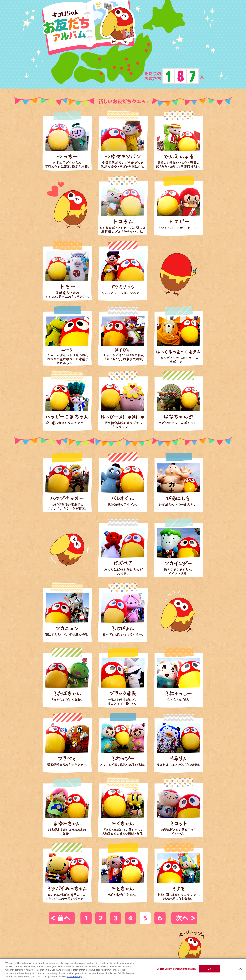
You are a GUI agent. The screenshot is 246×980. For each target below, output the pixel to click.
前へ (64, 918)
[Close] (241, 969)
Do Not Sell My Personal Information (176, 969)
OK (209, 969)
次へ (182, 918)
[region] (123, 969)
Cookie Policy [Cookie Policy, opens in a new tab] (74, 977)
